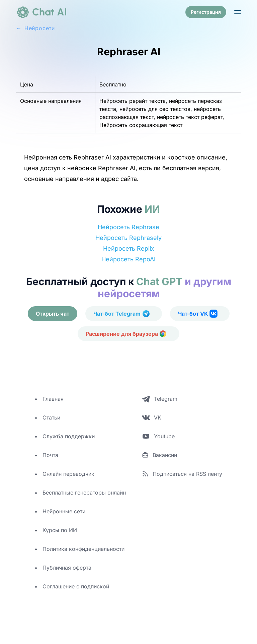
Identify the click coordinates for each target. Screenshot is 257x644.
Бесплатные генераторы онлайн (84, 493)
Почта (50, 455)
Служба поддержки (69, 436)
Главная (53, 399)
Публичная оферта (67, 568)
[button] (238, 12)
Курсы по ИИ (60, 530)
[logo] (41, 12)
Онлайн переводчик (68, 474)
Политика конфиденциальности (83, 549)
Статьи (51, 417)
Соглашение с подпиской (76, 586)
